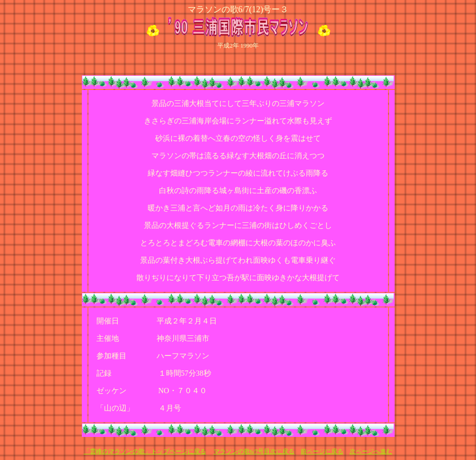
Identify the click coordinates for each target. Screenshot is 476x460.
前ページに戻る (322, 451)
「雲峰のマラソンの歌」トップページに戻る (145, 451)
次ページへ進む (371, 451)
